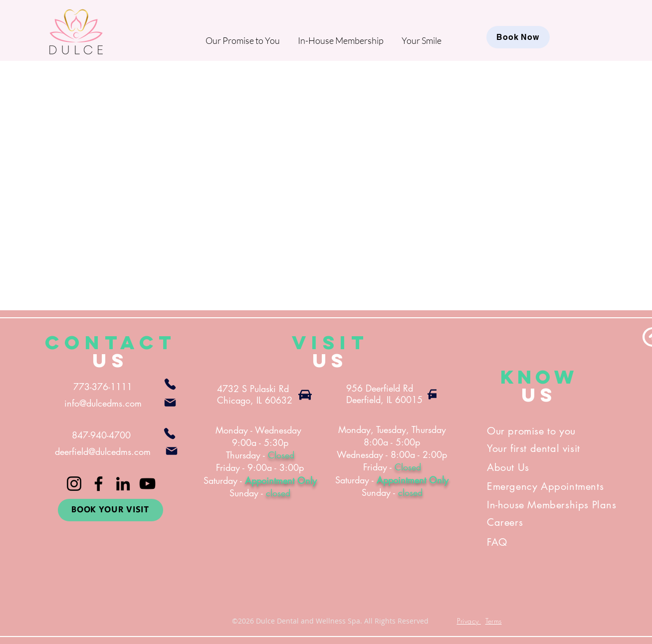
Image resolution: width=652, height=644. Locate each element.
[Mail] (170, 403)
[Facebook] (99, 484)
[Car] (305, 395)
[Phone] (170, 384)
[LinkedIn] (123, 484)
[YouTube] (147, 484)
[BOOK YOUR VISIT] (110, 510)
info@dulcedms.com (103, 403)
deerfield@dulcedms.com (103, 451)
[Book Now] (518, 37)
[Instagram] (74, 484)
